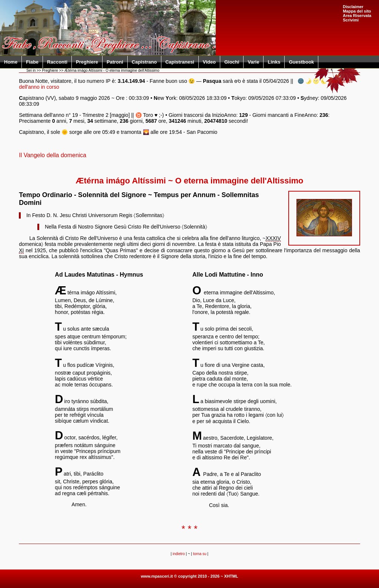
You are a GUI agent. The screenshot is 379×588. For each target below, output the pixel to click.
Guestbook (301, 62)
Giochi (232, 62)
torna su (199, 554)
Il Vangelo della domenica (53, 155)
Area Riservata (357, 16)
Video (209, 62)
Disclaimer (353, 7)
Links (274, 62)
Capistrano (144, 62)
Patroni (115, 62)
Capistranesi (180, 62)
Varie (253, 62)
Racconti (57, 62)
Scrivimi (351, 20)
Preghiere (87, 62)
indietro (179, 554)
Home (11, 62)
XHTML (231, 576)
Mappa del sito (357, 11)
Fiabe (32, 62)
